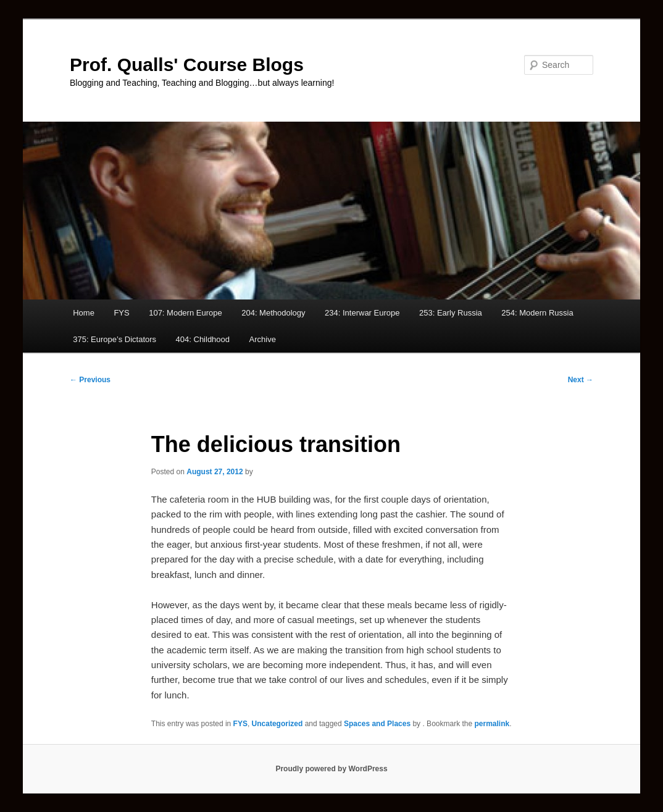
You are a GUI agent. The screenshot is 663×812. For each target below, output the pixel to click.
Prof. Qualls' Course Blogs (187, 65)
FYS (121, 313)
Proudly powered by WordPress (331, 769)
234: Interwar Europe (362, 313)
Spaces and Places (377, 724)
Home (84, 313)
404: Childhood (203, 339)
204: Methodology (273, 313)
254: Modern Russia (537, 313)
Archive (263, 339)
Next (581, 380)
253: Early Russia (451, 313)
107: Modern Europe (186, 313)
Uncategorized (277, 724)
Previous (90, 380)
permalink (492, 724)
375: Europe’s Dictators (115, 339)
